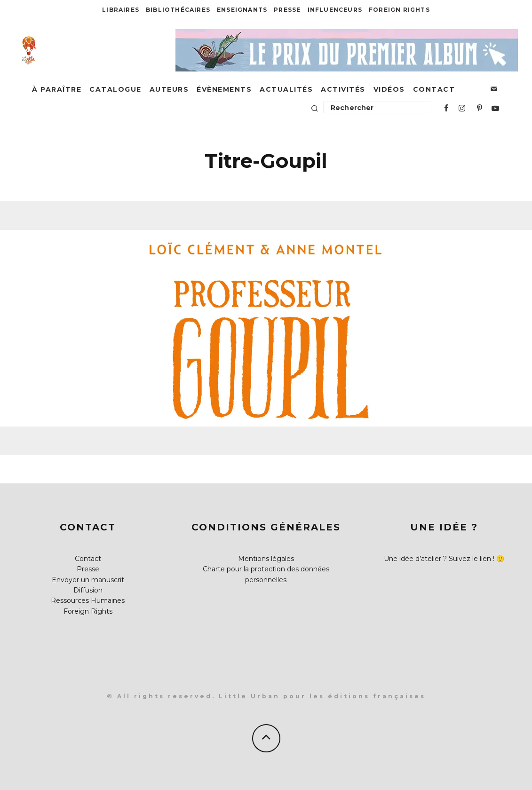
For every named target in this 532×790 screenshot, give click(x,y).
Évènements (224, 89)
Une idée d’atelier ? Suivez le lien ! (439, 559)
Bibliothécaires (178, 10)
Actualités (286, 89)
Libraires (121, 10)
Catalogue (115, 89)
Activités (343, 89)
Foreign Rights (399, 10)
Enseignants (242, 10)
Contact (434, 89)
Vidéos (389, 89)
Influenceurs (335, 10)
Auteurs (169, 89)
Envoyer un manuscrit (88, 580)
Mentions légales (266, 559)
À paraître (57, 89)
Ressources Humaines (88, 600)
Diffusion (88, 590)
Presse (287, 10)
